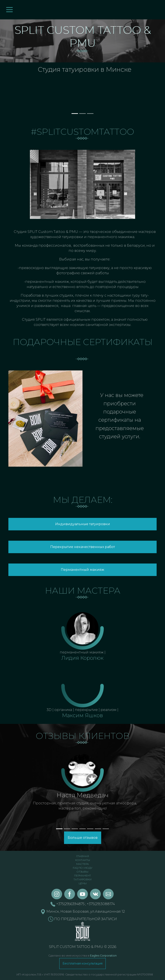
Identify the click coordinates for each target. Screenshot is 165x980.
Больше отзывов (83, 838)
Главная (83, 856)
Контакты (83, 860)
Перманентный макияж (82, 570)
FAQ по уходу (83, 868)
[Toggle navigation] (9, 10)
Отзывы (82, 872)
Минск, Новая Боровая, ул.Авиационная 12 (83, 911)
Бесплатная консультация (82, 963)
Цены (83, 883)
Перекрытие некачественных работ (83, 547)
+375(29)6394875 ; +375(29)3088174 (82, 904)
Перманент (82, 875)
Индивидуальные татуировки (83, 524)
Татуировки (82, 879)
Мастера (83, 864)
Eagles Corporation (103, 956)
